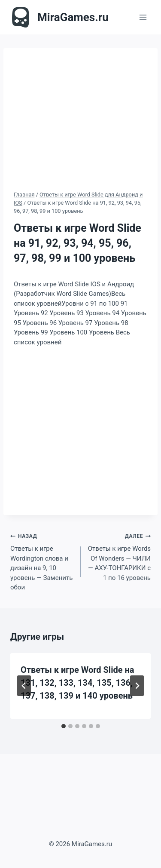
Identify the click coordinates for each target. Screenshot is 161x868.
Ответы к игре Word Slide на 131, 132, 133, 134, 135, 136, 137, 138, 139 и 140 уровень (77, 683)
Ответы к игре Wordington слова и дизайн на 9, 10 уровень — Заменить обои (42, 561)
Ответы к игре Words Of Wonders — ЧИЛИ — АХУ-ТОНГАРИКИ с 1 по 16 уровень (119, 556)
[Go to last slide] (24, 686)
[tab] (64, 726)
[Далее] (137, 686)
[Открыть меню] (143, 17)
